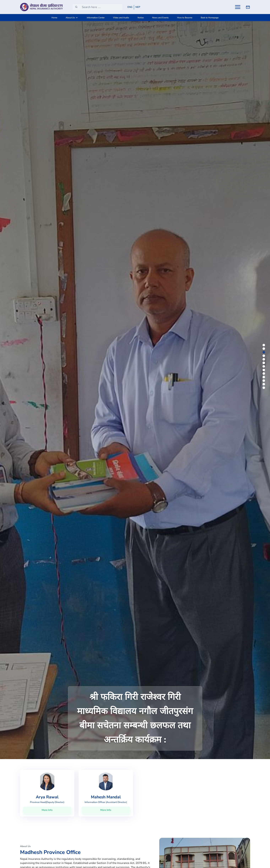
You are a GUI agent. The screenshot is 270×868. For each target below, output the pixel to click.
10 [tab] (264, 378)
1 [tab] (264, 346)
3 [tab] (264, 353)
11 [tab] (264, 381)
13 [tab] (264, 388)
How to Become (185, 18)
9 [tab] (264, 374)
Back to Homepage (210, 18)
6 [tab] (264, 363)
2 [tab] (264, 349)
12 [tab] (264, 385)
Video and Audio (121, 18)
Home (54, 18)
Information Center (96, 18)
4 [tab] (264, 356)
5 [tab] (264, 360)
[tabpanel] (135, 390)
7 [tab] (264, 367)
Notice (141, 18)
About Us (70, 18)
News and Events (160, 18)
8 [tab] (264, 370)
